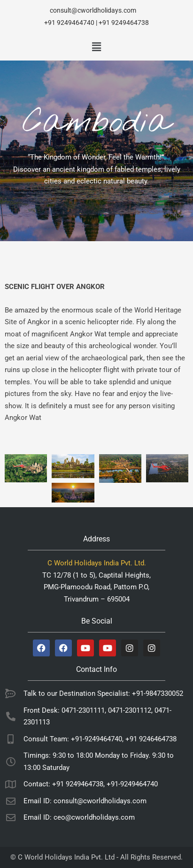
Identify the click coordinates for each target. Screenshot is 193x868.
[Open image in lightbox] (26, 468)
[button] (96, 47)
